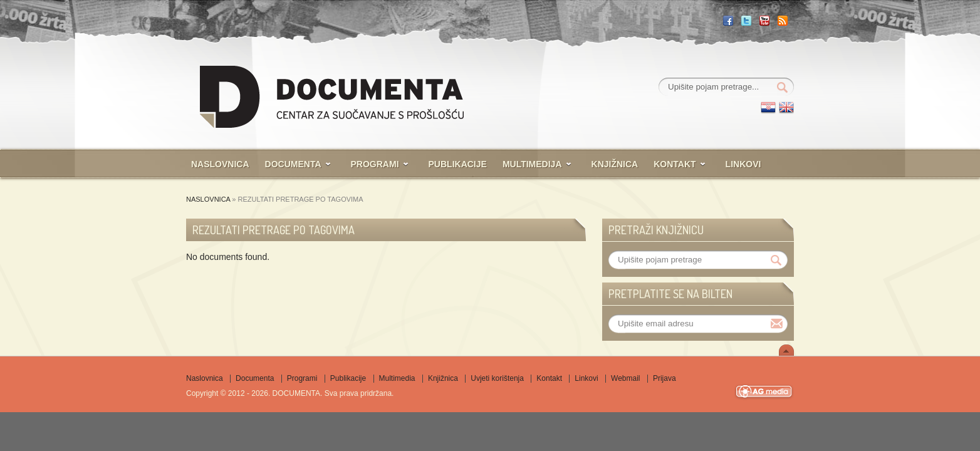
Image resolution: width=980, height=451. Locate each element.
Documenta (293, 164)
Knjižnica (615, 164)
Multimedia (397, 378)
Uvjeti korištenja (497, 378)
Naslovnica (220, 164)
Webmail (625, 378)
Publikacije (458, 164)
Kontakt (675, 164)
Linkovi (743, 164)
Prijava (665, 378)
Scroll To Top (786, 350)
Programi (375, 164)
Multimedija (532, 164)
